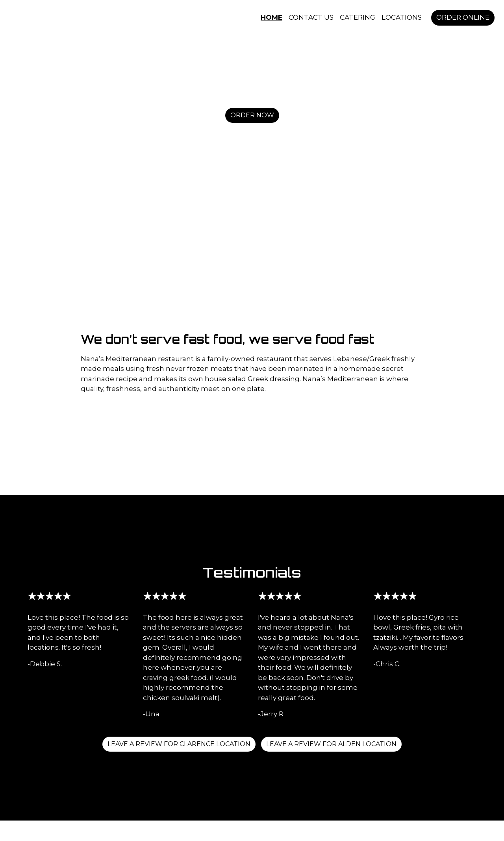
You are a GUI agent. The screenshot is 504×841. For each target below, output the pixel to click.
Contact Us (311, 17)
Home (271, 17)
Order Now (252, 115)
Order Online (463, 17)
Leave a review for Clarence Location (179, 744)
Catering (358, 17)
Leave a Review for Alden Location (331, 744)
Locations (402, 17)
